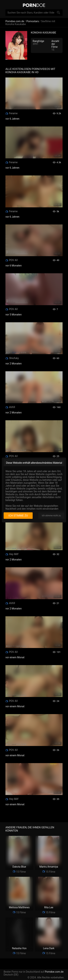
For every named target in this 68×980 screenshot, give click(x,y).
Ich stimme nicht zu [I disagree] (51, 516)
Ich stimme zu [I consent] (18, 516)
